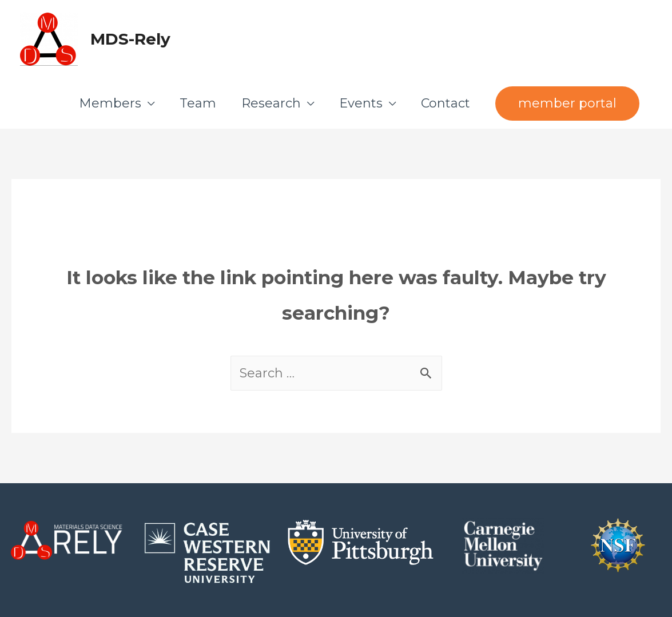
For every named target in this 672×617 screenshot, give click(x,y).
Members (110, 103)
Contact (446, 103)
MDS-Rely (130, 39)
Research (271, 103)
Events (361, 103)
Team (198, 103)
